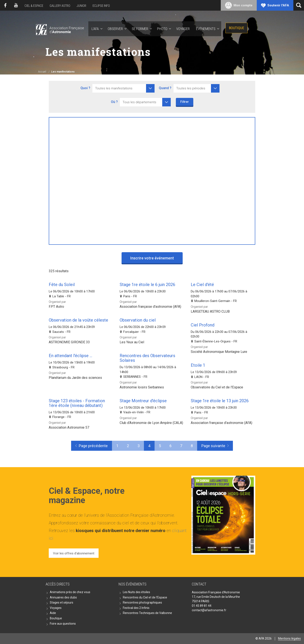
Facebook (5, 5)
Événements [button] (206, 29)
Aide (53, 613)
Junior (81, 6)
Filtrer (185, 102)
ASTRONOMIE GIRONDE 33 (69, 342)
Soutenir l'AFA (278, 5)
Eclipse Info (101, 6)
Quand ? (165, 88)
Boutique (237, 28)
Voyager (183, 29)
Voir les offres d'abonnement (74, 553)
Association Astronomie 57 (69, 427)
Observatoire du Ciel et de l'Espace (217, 387)
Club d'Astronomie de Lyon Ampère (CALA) (151, 423)
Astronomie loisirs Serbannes (142, 387)
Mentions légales (289, 638)
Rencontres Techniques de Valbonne (147, 613)
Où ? (114, 102)
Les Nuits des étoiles (136, 592)
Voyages (56, 608)
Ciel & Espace (34, 6)
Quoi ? (85, 88)
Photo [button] (162, 29)
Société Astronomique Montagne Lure (219, 352)
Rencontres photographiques (142, 602)
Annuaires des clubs (63, 597)
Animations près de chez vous (70, 592)
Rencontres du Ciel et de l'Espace (145, 597)
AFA (60, 29)
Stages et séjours (62, 602)
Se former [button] (140, 29)
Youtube (16, 5)
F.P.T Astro (56, 307)
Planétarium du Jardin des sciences (75, 378)
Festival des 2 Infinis (136, 608)
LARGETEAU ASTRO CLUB (210, 311)
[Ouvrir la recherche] (299, 5)
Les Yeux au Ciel (132, 342)
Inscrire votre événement (152, 258)
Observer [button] (115, 29)
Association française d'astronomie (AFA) (150, 307)
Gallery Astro (60, 6)
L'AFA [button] (95, 29)
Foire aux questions (63, 624)
